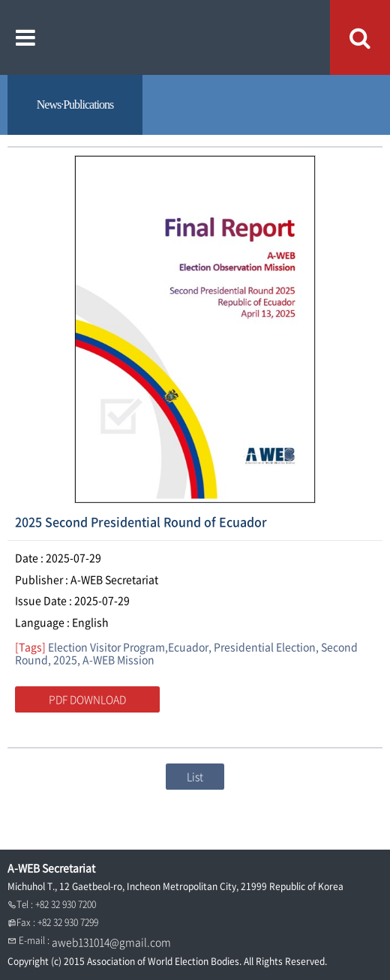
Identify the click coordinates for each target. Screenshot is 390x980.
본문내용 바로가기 (0, 0)
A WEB (195, 37)
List (195, 776)
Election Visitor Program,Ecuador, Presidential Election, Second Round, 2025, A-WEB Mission (186, 653)
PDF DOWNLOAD (87, 699)
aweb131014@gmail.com (111, 942)
